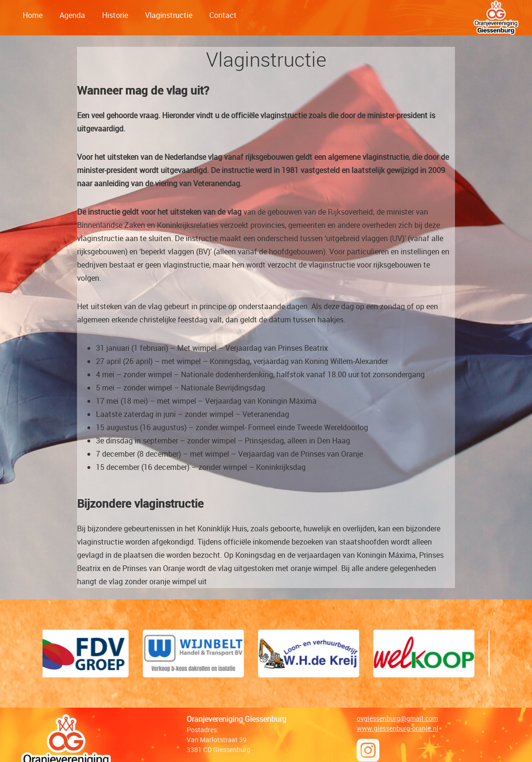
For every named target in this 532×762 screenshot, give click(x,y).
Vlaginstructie (169, 15)
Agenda (72, 15)
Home (33, 15)
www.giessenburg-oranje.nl (398, 728)
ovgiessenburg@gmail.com (397, 718)
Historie (115, 15)
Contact (223, 15)
